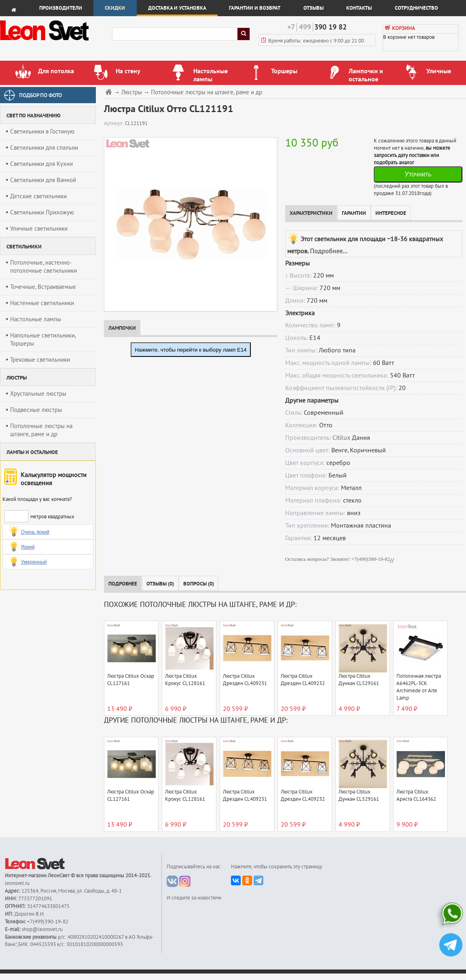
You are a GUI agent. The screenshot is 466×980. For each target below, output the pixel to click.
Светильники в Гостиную (42, 132)
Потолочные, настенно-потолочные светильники (43, 267)
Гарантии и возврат (255, 8)
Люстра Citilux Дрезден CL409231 (245, 680)
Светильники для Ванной (43, 180)
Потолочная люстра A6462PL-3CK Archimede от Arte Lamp (419, 687)
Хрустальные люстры (38, 394)
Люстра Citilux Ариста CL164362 (416, 795)
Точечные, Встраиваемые (43, 287)
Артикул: (114, 123)
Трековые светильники (40, 360)
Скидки (115, 8)
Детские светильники (38, 196)
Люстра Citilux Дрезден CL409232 (303, 680)
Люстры (132, 92)
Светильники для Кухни (41, 164)
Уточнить (418, 174)
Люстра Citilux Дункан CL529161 (359, 680)
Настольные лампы (36, 319)
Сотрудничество (416, 8)
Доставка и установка (177, 8)
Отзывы (313, 8)
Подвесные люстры (36, 410)
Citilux (341, 438)
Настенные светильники (42, 303)
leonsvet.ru (17, 883)
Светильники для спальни (44, 148)
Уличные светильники (39, 229)
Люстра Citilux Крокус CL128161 (185, 680)
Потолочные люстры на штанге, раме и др (41, 430)
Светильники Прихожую (42, 212)
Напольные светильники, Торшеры (43, 339)
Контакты (359, 8)
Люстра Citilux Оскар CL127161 (131, 680)
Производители (61, 8)
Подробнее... (328, 251)
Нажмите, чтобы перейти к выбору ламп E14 (191, 350)
